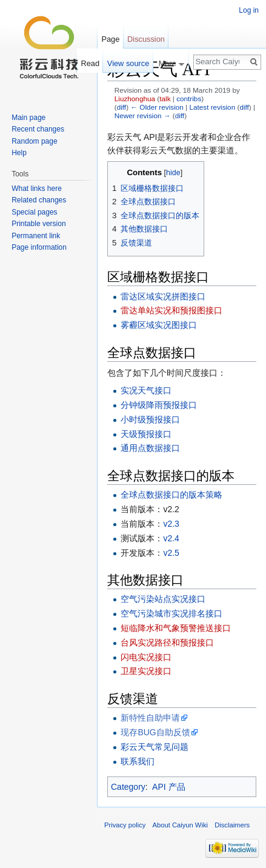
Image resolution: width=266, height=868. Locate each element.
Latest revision (212, 107)
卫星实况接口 (146, 671)
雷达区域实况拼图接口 (163, 296)
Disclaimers (232, 825)
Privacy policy (125, 825)
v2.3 (171, 524)
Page (110, 39)
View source (128, 63)
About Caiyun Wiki (180, 825)
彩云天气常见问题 (155, 747)
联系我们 (138, 761)
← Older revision (157, 107)
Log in (249, 10)
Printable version (38, 224)
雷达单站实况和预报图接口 (171, 310)
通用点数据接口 (150, 448)
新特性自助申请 (150, 718)
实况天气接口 (146, 390)
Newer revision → (143, 115)
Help (19, 153)
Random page (34, 141)
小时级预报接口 (150, 419)
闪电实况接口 (146, 657)
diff (121, 107)
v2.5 (171, 553)
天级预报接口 (146, 434)
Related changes (39, 200)
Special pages (34, 212)
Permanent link (36, 236)
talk (165, 98)
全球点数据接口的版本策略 (171, 495)
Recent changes (38, 129)
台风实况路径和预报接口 (167, 643)
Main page (28, 118)
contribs (189, 98)
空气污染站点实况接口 (163, 599)
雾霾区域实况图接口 (159, 325)
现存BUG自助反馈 (155, 732)
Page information (39, 247)
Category (128, 787)
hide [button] (173, 173)
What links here (37, 189)
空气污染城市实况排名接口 (171, 613)
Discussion (146, 39)
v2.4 (171, 538)
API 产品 (168, 787)
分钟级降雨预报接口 (159, 405)
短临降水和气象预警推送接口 (176, 628)
